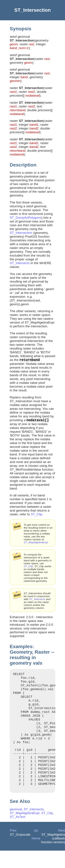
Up (36, 848)
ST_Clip (36, 516)
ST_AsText (18, 834)
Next (62, 848)
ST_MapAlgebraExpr (36, 544)
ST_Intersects (20, 263)
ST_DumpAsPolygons (26, 218)
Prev (13, 848)
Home (36, 856)
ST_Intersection (21, 233)
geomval (16, 827)
